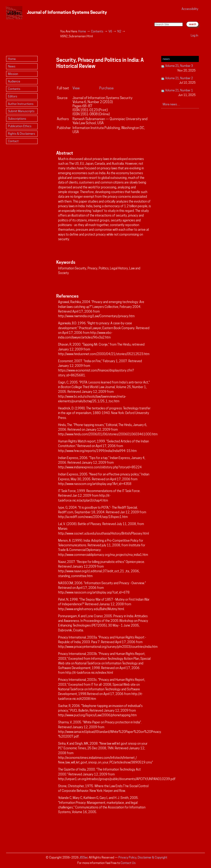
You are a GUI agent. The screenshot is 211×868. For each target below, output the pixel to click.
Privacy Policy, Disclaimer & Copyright (143, 857)
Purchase (106, 88)
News (166, 59)
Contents (97, 31)
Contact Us (128, 863)
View (76, 88)
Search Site (154, 18)
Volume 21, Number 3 (179, 68)
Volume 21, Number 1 (179, 93)
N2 (119, 31)
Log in (194, 35)
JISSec (84, 857)
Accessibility (190, 9)
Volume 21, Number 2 (179, 81)
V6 (110, 31)
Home (82, 31)
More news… (171, 104)
